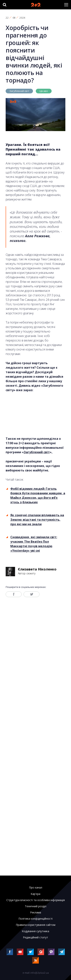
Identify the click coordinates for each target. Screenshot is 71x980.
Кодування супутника (35, 931)
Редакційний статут (35, 937)
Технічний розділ (36, 906)
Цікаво (44, 91)
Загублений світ (19, 91)
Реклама (36, 912)
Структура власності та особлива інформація (36, 900)
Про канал (36, 888)
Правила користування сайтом (36, 925)
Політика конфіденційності (35, 919)
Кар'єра (35, 894)
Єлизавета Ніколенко (37, 569)
